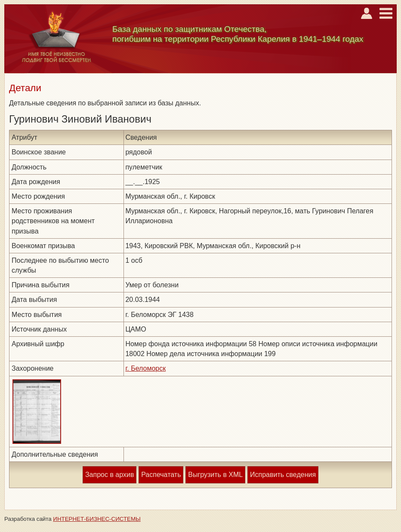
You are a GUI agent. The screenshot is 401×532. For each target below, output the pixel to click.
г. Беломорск (145, 368)
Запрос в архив (110, 475)
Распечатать (161, 475)
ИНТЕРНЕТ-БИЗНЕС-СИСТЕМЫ (97, 519)
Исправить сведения (283, 475)
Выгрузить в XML (215, 475)
